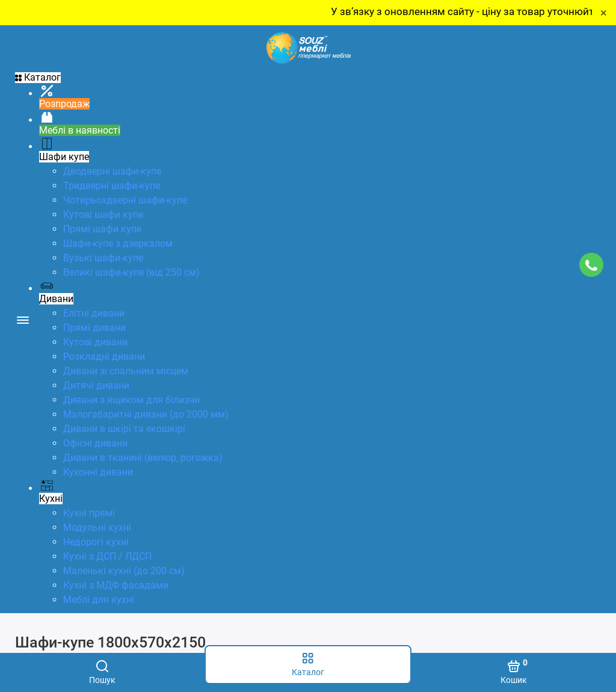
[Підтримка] (591, 265)
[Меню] (23, 319)
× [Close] (604, 13)
